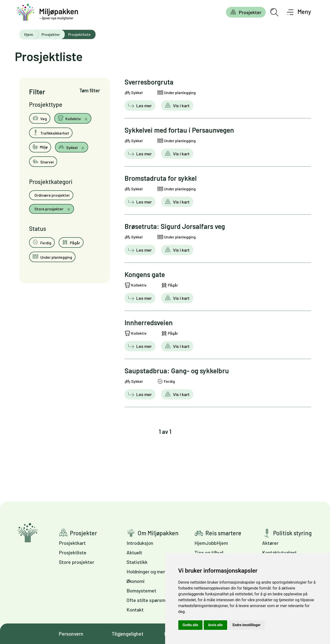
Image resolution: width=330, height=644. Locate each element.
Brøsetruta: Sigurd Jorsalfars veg (175, 226)
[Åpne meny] (299, 12)
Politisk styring (292, 533)
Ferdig (42, 242)
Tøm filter (90, 90)
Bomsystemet (141, 590)
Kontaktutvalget (279, 552)
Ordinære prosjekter (52, 195)
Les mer (144, 106)
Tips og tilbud (209, 552)
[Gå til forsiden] (47, 12)
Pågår (71, 242)
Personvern (71, 634)
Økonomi (136, 581)
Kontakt (135, 610)
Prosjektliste (73, 552)
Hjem (29, 34)
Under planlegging (52, 257)
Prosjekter (250, 12)
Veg (40, 118)
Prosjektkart (72, 543)
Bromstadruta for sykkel (161, 178)
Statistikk (137, 562)
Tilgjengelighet (128, 634)
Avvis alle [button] (215, 625)
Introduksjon (140, 543)
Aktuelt (134, 552)
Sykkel (68, 147)
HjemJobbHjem (211, 543)
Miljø (40, 147)
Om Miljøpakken (158, 533)
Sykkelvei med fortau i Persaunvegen (179, 130)
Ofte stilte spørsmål (148, 600)
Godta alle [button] (191, 625)
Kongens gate (145, 274)
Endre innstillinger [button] (246, 625)
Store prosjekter (49, 209)
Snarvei (43, 161)
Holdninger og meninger (152, 571)
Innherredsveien (149, 322)
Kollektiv (70, 118)
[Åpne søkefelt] (274, 12)
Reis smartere (223, 533)
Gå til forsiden (28, 533)
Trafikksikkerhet (51, 132)
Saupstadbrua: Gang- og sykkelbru (177, 371)
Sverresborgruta (149, 82)
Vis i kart (181, 106)
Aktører (270, 543)
